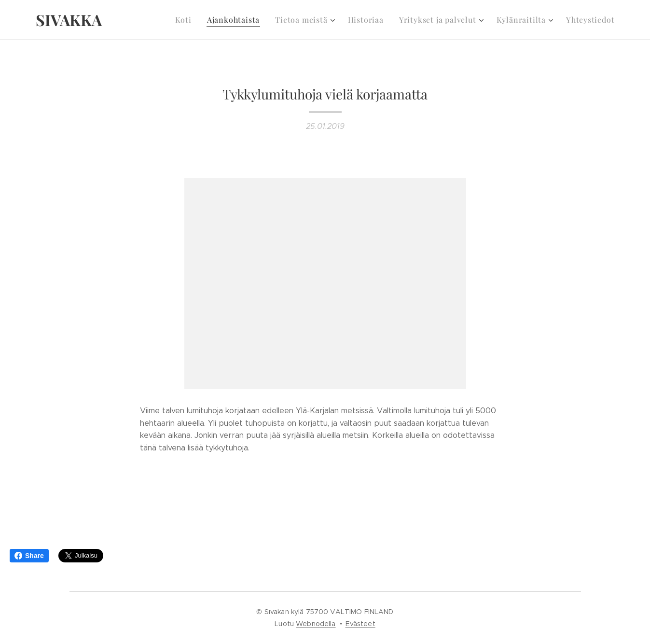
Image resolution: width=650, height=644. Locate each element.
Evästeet (360, 624)
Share (29, 556)
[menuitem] (202, 20)
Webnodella (316, 624)
